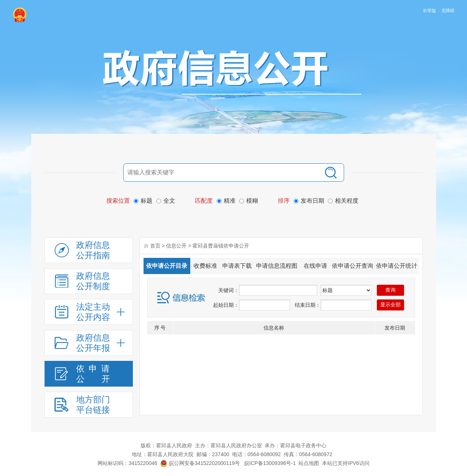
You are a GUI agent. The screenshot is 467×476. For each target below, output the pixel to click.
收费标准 (205, 266)
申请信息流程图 (277, 266)
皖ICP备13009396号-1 (270, 463)
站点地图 (309, 463)
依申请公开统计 (397, 266)
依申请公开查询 (353, 266)
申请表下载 (237, 266)
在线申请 (315, 266)
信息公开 (176, 246)
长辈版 (429, 11)
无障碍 (448, 11)
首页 (155, 246)
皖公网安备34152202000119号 (200, 463)
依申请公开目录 (167, 266)
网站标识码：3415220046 (127, 463)
